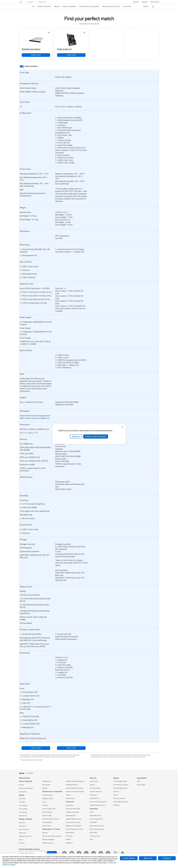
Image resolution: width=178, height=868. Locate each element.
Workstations (47, 781)
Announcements (95, 788)
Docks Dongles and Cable (74, 829)
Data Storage (47, 816)
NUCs (21, 840)
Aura (91, 839)
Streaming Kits (71, 816)
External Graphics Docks (51, 819)
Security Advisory (119, 798)
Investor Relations (96, 792)
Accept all (167, 858)
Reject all (148, 858)
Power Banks (70, 833)
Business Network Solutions (75, 781)
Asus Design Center (96, 819)
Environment (155, 2)
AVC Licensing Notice (97, 829)
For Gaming (23, 812)
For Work (22, 802)
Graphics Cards (48, 799)
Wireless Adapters (48, 840)
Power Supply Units (49, 809)
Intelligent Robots (72, 785)
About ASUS (94, 781)
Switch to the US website (96, 436)
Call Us (116, 795)
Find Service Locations (121, 785)
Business (145, 2)
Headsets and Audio (72, 812)
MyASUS (116, 805)
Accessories (23, 792)
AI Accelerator (47, 822)
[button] (136, 2)
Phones (21, 785)
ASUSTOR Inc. (95, 798)
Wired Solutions (48, 843)
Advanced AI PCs (96, 816)
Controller (69, 836)
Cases (44, 802)
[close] (122, 427)
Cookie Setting (129, 858)
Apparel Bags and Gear (74, 819)
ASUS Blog (93, 833)
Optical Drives (47, 812)
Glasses (45, 788)
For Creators (23, 805)
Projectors (22, 826)
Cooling (45, 805)
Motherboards (47, 795)
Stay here (76, 436)
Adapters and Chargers (74, 826)
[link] (23, 7)
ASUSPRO (93, 822)
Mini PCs (22, 843)
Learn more (36, 55)
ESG (138, 781)
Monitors (22, 823)
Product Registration (120, 788)
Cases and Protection (73, 822)
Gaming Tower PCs (25, 836)
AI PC (92, 812)
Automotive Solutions (97, 826)
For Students (23, 809)
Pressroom (93, 795)
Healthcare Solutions (26, 788)
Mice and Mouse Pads (73, 809)
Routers (45, 833)
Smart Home (70, 798)
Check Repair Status (120, 781)
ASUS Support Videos (121, 802)
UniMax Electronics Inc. (98, 805)
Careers (92, 785)
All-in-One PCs (24, 829)
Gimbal (68, 839)
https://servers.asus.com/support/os (35, 418)
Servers (68, 795)
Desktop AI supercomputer (75, 792)
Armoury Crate (95, 836)
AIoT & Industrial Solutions (75, 788)
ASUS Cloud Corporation (98, 802)
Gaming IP (69, 843)
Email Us (116, 792)
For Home (22, 799)
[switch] (22, 66)
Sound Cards (47, 826)
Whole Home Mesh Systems (52, 836)
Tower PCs (22, 833)
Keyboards (69, 805)
